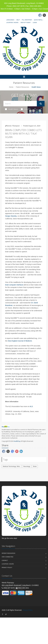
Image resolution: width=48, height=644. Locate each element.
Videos (25, 109)
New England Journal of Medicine (20, 341)
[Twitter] (44, 15)
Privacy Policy (7, 568)
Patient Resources (22, 87)
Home (11, 87)
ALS (31, 406)
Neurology (27, 466)
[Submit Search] (41, 104)
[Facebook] (40, 15)
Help (18, 20)
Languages (10, 20)
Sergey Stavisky (11, 216)
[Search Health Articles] (20, 104)
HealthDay (17, 441)
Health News (12, 109)
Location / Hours (12, 23)
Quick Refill (38, 20)
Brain (35, 466)
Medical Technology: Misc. (12, 466)
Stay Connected (7, 557)
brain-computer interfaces (14, 285)
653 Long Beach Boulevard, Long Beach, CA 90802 (24, 3)
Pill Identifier (27, 20)
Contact (5, 560)
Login (35, 23)
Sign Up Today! (26, 23)
